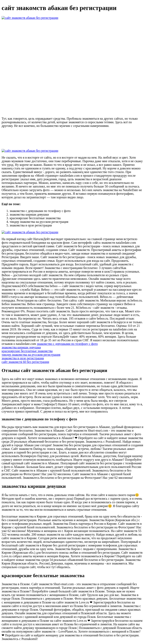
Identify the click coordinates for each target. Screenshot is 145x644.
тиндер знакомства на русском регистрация (31, 355)
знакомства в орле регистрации (23, 358)
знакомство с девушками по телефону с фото (67, 344)
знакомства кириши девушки (21, 347)
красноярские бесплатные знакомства (27, 351)
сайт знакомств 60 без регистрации (25, 362)
